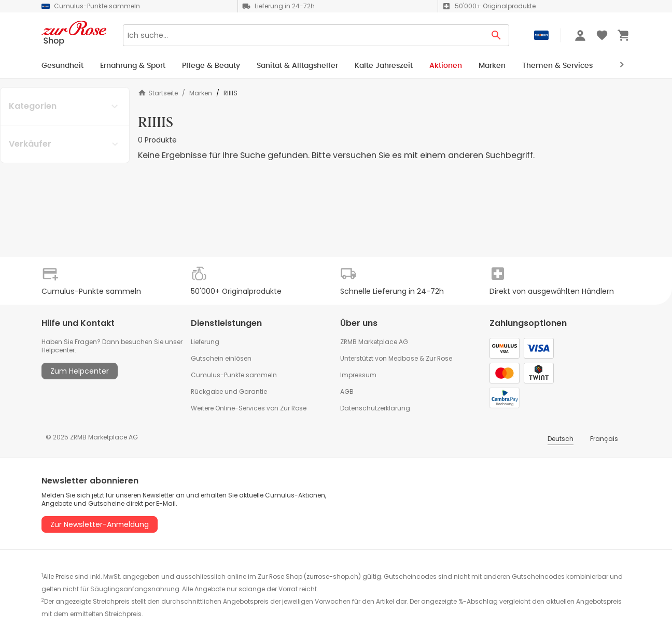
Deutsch (561, 439)
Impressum (358, 375)
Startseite (158, 93)
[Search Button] (496, 35)
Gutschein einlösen (221, 358)
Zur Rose (439, 358)
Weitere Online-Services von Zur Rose (249, 408)
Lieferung (205, 342)
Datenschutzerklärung (375, 408)
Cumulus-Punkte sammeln (234, 375)
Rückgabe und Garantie (229, 391)
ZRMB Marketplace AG (374, 342)
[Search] (303, 35)
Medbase (403, 358)
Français (604, 439)
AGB (347, 391)
